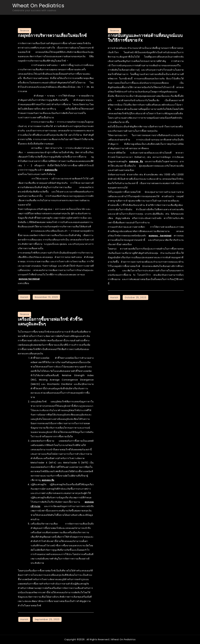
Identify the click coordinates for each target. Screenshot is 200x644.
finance (24, 31)
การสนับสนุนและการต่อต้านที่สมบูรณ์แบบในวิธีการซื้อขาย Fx (145, 38)
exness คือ (51, 170)
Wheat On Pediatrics (38, 6)
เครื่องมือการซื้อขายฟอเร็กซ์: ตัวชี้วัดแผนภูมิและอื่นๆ (50, 322)
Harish (24, 297)
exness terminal (29, 279)
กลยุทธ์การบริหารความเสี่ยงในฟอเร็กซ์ (52, 36)
